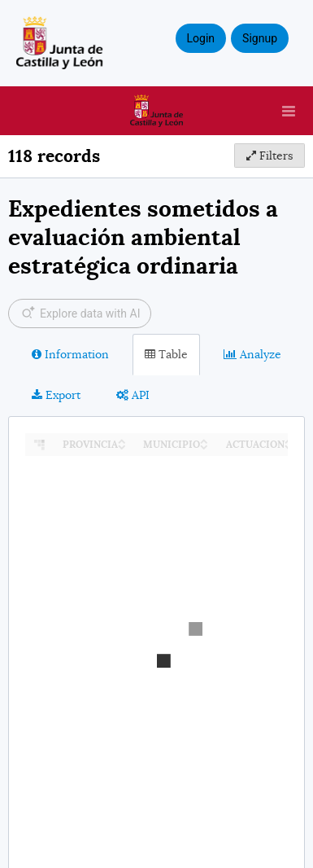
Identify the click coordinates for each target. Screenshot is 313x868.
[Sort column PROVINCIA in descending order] (122, 446)
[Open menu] (289, 111)
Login (201, 38)
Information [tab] (70, 354)
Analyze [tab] (252, 354)
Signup (260, 38)
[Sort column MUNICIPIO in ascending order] (204, 440)
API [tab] (133, 395)
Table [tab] (166, 354)
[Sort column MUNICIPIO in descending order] (204, 446)
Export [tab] (56, 395)
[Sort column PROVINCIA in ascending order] (122, 440)
